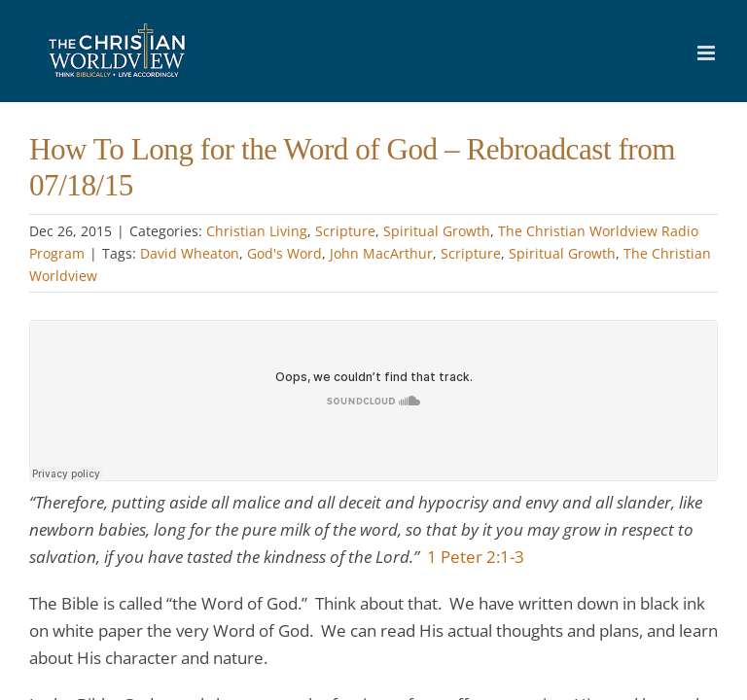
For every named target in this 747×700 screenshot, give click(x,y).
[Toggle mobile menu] (708, 53)
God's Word (285, 253)
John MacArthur (381, 253)
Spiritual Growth (437, 231)
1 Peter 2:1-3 (476, 557)
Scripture (345, 231)
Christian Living (257, 231)
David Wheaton (190, 253)
